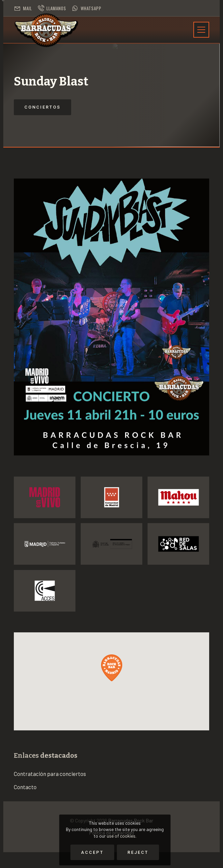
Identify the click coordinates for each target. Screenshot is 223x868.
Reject (138, 852)
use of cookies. (122, 836)
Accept (92, 852)
